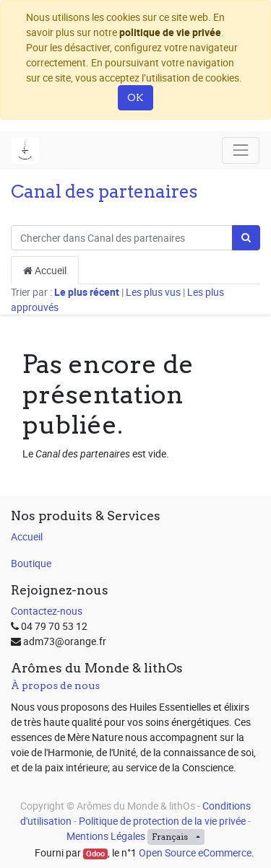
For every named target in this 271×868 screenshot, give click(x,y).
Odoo (95, 854)
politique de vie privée (170, 32)
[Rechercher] (246, 238)
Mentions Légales (106, 836)
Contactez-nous (47, 611)
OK (135, 97)
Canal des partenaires (104, 191)
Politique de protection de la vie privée (162, 821)
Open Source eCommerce (195, 852)
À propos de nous (55, 685)
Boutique (31, 563)
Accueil (45, 270)
